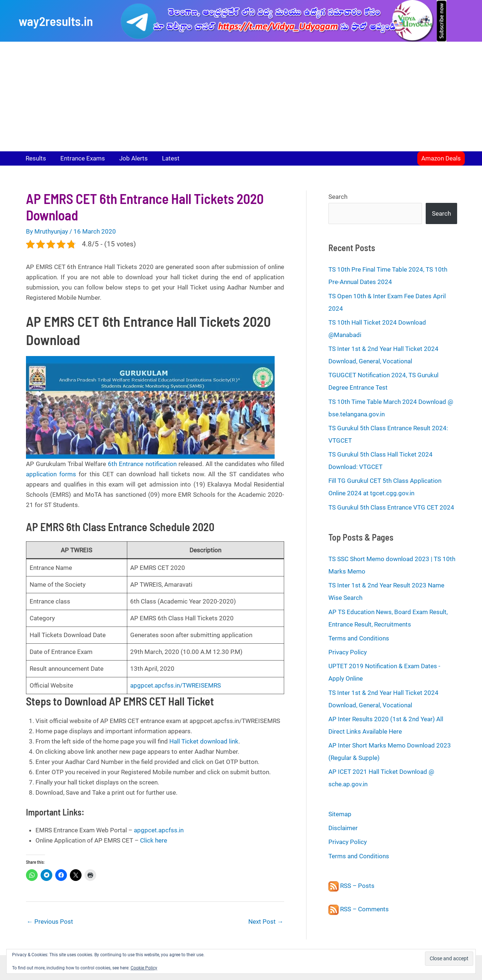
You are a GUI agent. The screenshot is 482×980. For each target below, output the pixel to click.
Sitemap (340, 814)
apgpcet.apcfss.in (159, 830)
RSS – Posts (351, 886)
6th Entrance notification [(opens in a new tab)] (142, 464)
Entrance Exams (80, 158)
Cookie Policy (144, 968)
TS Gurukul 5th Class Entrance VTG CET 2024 (391, 507)
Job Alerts (129, 158)
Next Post (266, 922)
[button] (441, 158)
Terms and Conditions (359, 638)
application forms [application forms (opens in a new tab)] (51, 474)
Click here (154, 840)
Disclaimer (343, 828)
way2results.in (56, 21)
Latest (165, 158)
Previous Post (50, 922)
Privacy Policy (348, 652)
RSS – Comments (359, 909)
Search (338, 197)
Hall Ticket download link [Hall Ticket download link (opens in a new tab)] (204, 741)
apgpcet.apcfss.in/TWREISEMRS (176, 685)
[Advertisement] (241, 97)
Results (35, 158)
